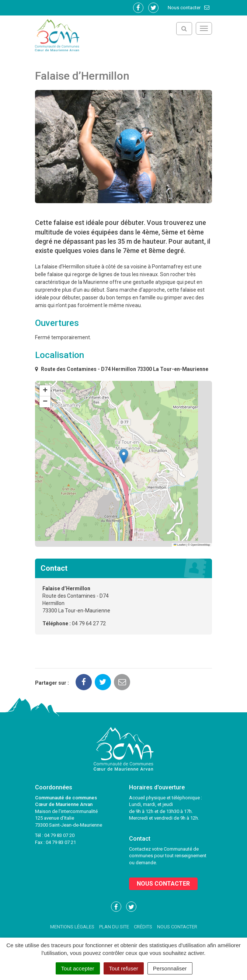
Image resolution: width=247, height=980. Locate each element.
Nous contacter (189, 8)
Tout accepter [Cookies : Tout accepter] (78, 968)
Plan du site (114, 927)
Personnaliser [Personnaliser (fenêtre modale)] (170, 968)
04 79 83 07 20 (59, 835)
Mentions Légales (72, 927)
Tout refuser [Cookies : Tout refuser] (124, 968)
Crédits (143, 927)
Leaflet (180, 545)
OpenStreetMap (200, 545)
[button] (124, 456)
